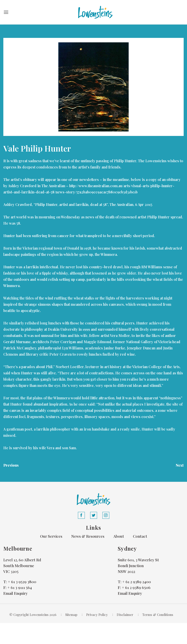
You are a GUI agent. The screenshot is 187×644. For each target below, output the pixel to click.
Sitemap (71, 615)
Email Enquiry (15, 593)
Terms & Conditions (158, 615)
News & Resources (88, 536)
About (119, 536)
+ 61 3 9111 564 (20, 587)
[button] (6, 12)
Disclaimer (125, 615)
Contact (140, 536)
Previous (11, 465)
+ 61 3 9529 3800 (22, 582)
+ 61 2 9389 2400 (137, 582)
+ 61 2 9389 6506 (136, 587)
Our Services (51, 536)
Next (180, 465)
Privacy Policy (97, 615)
